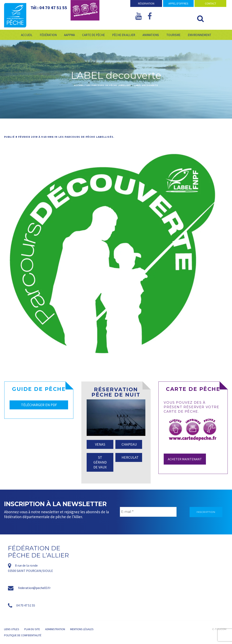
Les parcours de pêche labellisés (109, 85)
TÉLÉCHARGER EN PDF (39, 405)
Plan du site (32, 629)
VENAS (100, 444)
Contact (210, 3)
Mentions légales (82, 629)
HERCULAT (130, 457)
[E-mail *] (148, 512)
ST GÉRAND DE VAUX (100, 462)
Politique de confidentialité (23, 635)
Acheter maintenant (185, 459)
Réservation (146, 3)
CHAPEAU (129, 444)
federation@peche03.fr (34, 588)
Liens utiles (12, 629)
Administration (55, 629)
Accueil (79, 85)
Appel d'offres (178, 3)
